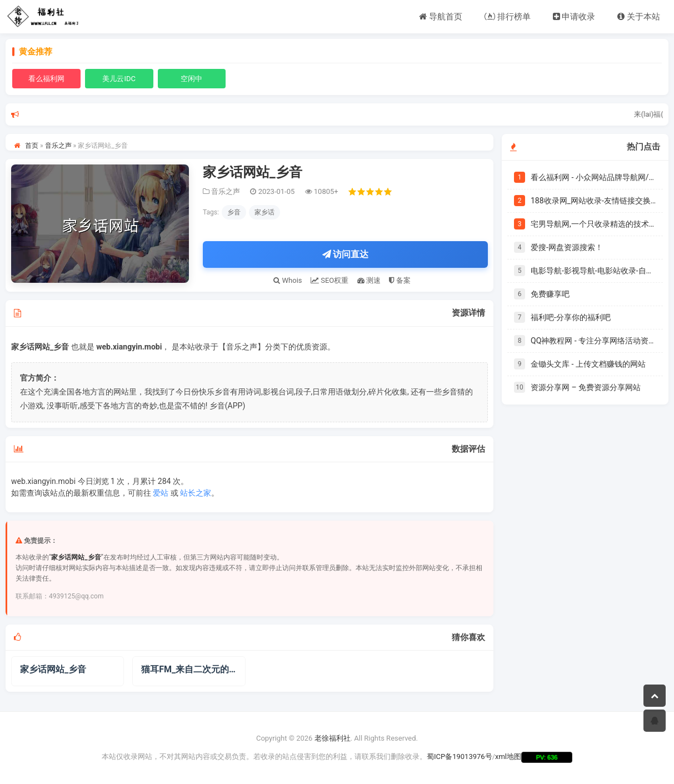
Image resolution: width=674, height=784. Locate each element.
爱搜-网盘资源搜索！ (567, 247)
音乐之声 (58, 146)
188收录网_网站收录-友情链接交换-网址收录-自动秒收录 (593, 201)
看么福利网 (46, 79)
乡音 (234, 212)
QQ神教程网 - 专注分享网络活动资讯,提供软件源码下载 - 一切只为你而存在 (593, 341)
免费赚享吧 (550, 294)
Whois (288, 280)
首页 (32, 146)
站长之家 (196, 493)
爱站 (161, 493)
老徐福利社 (333, 739)
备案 (400, 280)
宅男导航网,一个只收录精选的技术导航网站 (593, 224)
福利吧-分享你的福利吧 (571, 317)
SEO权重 (329, 280)
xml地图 (508, 756)
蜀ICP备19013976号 (460, 756)
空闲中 (191, 79)
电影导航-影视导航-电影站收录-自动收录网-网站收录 (593, 271)
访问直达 (346, 254)
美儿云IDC (119, 79)
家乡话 (264, 212)
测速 (369, 280)
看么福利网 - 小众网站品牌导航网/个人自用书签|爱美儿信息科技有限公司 (593, 177)
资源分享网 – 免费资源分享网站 (586, 387)
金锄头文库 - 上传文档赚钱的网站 (588, 364)
